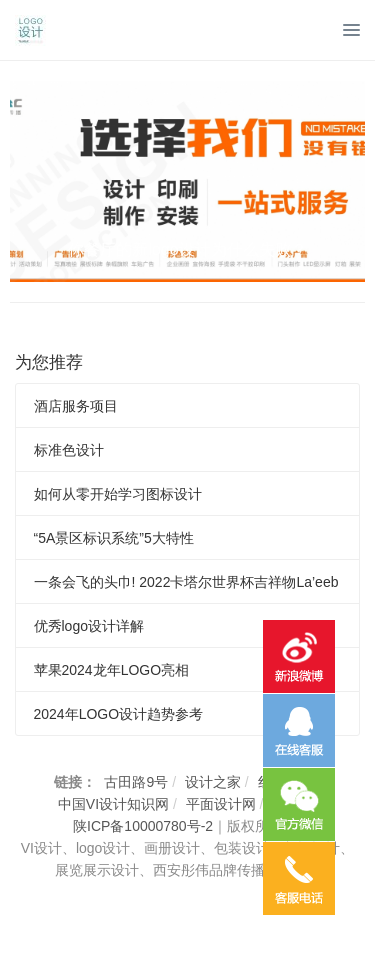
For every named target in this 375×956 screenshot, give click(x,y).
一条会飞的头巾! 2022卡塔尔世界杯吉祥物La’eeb (186, 582)
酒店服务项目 (76, 406)
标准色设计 (69, 450)
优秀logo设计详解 (89, 626)
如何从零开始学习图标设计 (118, 494)
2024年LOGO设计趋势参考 (119, 714)
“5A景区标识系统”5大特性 (114, 538)
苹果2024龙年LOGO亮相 (112, 670)
